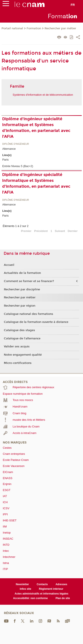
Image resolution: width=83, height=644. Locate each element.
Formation (34, 28)
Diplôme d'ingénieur (16, 144)
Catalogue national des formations (29, 314)
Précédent (41, 231)
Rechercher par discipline (22, 289)
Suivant (60, 231)
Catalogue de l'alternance (22, 338)
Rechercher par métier (60, 28)
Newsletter (22, 584)
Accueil (9, 265)
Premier (26, 231)
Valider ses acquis (17, 347)
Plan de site (63, 598)
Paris (5, 160)
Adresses (61, 584)
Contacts (42, 584)
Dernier (73, 231)
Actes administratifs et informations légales (41, 594)
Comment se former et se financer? (29, 281)
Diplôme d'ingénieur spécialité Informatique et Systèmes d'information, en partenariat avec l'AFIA (36, 128)
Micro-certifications (18, 363)
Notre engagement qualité (23, 355)
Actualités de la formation (22, 273)
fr (73, 5)
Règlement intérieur (51, 589)
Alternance (9, 149)
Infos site (25, 589)
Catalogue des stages (19, 330)
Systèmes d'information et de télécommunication (43, 95)
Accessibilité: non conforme (30, 598)
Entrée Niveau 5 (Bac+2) (18, 166)
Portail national (12, 28)
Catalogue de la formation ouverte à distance (36, 322)
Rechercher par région (20, 306)
